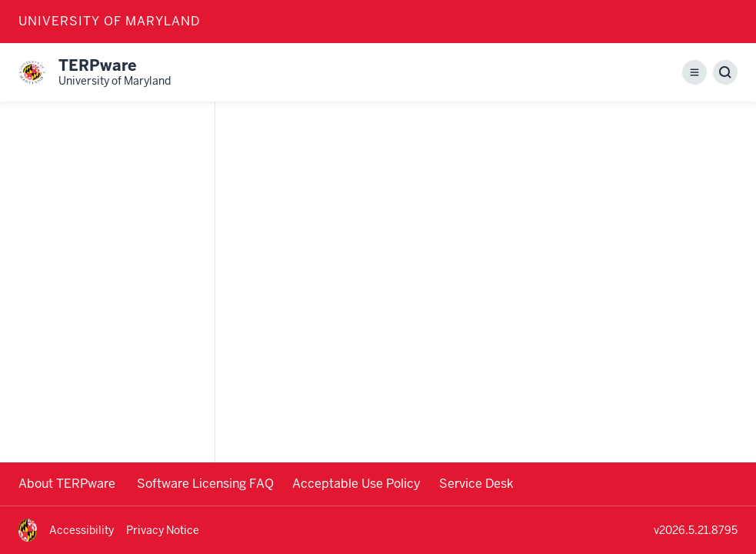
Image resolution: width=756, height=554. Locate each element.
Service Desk (476, 484)
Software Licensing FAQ (205, 484)
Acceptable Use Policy (356, 484)
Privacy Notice (163, 530)
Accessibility (82, 530)
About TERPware (68, 484)
